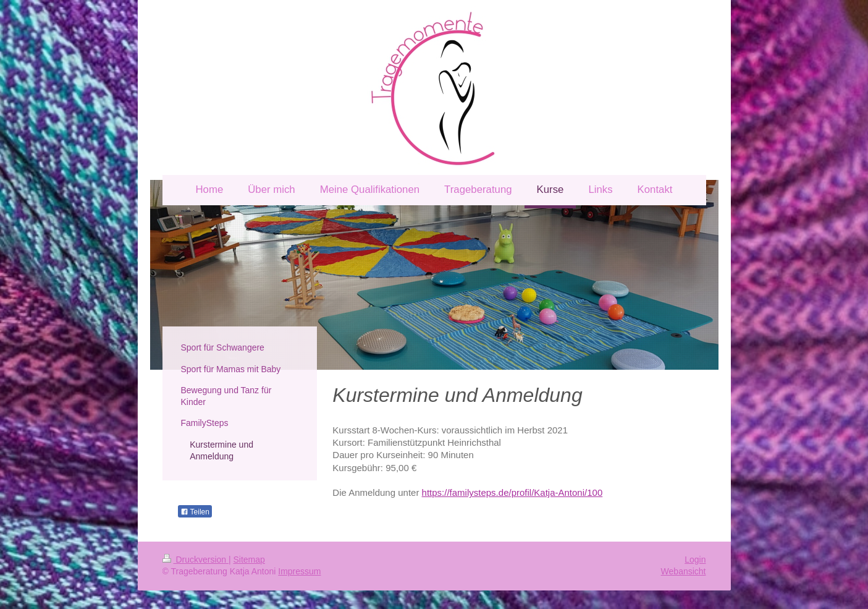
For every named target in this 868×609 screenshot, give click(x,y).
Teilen (195, 512)
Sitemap (249, 560)
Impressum (299, 571)
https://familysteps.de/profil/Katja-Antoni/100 (512, 492)
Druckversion (196, 560)
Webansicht (684, 571)
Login (695, 560)
